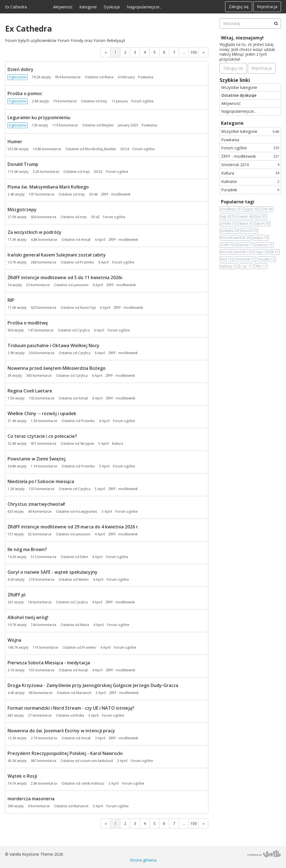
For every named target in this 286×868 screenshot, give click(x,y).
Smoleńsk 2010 (250, 165)
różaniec (244, 217)
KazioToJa (88, 308)
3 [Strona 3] (135, 52)
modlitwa (231, 209)
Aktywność (63, 7)
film (261, 266)
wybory (229, 266)
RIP (11, 300)
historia (245, 245)
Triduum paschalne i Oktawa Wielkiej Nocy (53, 345)
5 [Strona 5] (154, 52)
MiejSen (108, 125)
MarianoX (84, 693)
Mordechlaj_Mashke (101, 149)
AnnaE (86, 240)
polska (228, 224)
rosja (261, 252)
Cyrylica (84, 330)
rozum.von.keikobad (96, 761)
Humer (15, 142)
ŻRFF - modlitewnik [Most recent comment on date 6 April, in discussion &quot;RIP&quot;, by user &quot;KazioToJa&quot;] (128, 308)
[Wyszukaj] (276, 23)
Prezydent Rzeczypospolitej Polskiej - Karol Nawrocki (65, 753)
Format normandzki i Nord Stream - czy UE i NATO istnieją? (71, 708)
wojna (261, 238)
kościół (249, 231)
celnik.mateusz (93, 783)
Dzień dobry (21, 69)
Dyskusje (112, 7)
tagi (226, 217)
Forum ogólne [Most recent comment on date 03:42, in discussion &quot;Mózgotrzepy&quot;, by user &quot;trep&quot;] (114, 217)
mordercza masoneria (31, 799)
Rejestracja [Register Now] (262, 68)
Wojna (14, 640)
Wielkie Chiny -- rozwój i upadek (42, 413)
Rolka (80, 715)
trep (104, 101)
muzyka (266, 259)
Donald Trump (23, 164)
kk (274, 252)
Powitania (230, 140)
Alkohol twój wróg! (28, 617)
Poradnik (250, 190)
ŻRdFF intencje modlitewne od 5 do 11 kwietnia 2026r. (66, 277)
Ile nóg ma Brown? (27, 549)
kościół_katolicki (236, 252)
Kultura (250, 173)
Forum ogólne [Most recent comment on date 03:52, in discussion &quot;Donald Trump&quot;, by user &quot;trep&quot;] (117, 172)
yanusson (81, 285)
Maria (109, 77)
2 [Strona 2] (125, 52)
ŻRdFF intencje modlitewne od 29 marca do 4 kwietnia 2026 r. (73, 527)
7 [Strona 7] (174, 52)
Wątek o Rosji (22, 776)
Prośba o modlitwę (28, 323)
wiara (246, 224)
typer (252, 209)
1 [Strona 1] (115, 52)
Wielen (84, 579)
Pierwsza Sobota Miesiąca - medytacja (49, 663)
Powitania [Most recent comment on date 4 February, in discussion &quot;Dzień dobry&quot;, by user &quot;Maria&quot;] (146, 77)
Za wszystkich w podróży (34, 232)
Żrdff (227, 245)
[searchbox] (250, 23)
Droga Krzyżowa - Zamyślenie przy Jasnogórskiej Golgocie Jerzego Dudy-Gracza (93, 685)
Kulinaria (250, 181)
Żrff (267, 209)
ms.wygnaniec (86, 511)
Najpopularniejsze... (144, 7)
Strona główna (143, 860)
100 (194, 52)
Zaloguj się (239, 7)
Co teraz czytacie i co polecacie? (42, 436)
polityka (229, 231)
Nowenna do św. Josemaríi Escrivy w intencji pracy (61, 731)
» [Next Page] (203, 52)
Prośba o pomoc (25, 93)
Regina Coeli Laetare (30, 391)
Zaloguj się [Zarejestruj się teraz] (233, 68)
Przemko (87, 262)
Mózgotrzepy (22, 210)
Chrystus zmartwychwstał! (36, 504)
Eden (84, 557)
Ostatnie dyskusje (239, 95)
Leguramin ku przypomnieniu (39, 117)
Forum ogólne (250, 148)
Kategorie (88, 7)
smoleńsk (245, 259)
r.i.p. (246, 266)
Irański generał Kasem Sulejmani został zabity (57, 255)
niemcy (265, 245)
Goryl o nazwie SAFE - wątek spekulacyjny (53, 572)
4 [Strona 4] (145, 52)
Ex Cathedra (16, 7)
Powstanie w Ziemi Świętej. (37, 459)
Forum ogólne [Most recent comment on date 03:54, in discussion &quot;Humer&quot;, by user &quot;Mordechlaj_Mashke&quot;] (144, 149)
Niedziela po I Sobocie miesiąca (41, 481)
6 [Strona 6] (164, 52)
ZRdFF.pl (16, 595)
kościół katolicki (235, 238)
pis (261, 217)
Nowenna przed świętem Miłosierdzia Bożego (57, 368)
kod (226, 259)
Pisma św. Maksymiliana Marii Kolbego (48, 187)
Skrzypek (87, 444)
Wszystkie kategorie (239, 87)
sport (263, 224)
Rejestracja (267, 7)
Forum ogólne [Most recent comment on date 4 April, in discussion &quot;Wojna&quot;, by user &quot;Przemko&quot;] (125, 647)
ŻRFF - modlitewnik (250, 156)
